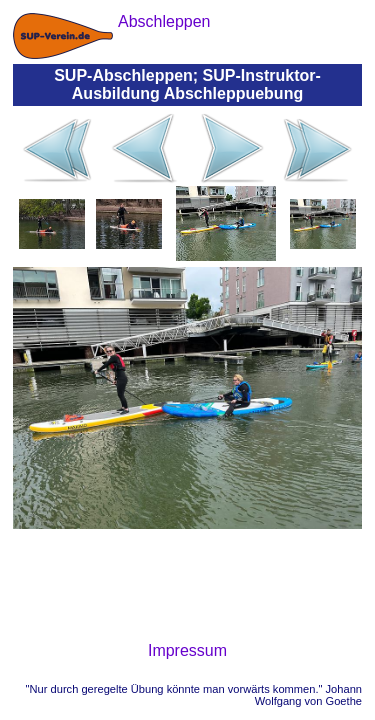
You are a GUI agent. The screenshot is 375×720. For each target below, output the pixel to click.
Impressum (187, 650)
